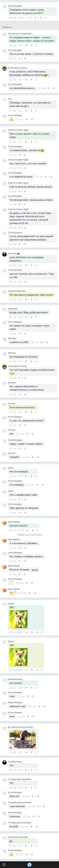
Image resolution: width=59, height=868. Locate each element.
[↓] (41, 18)
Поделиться (46, 17)
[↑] (36, 18)
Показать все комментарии (29, 535)
